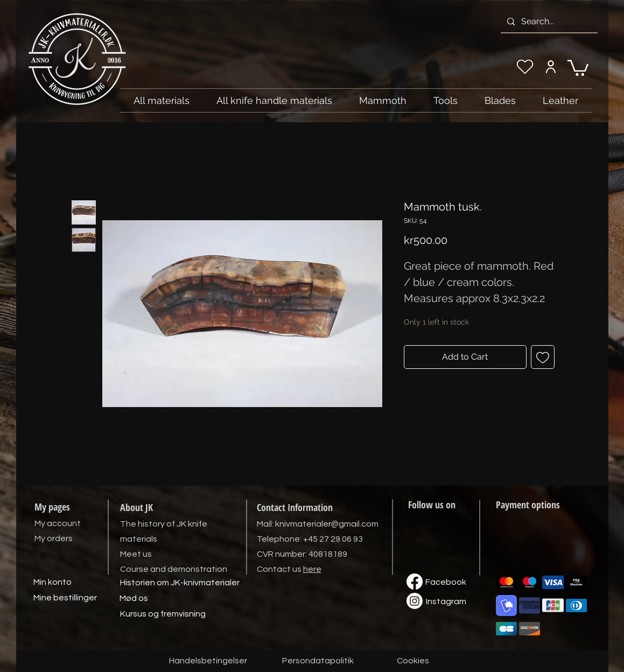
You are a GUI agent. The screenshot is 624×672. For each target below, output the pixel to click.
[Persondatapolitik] (318, 661)
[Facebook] (446, 583)
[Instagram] (446, 602)
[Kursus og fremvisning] (163, 614)
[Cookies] (413, 661)
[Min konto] (53, 583)
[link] (578, 67)
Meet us (136, 554)
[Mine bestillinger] (65, 598)
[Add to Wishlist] (543, 357)
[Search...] (548, 22)
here (312, 569)
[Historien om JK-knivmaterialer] (180, 583)
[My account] (551, 67)
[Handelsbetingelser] (208, 661)
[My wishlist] (525, 67)
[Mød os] (134, 599)
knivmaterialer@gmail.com (327, 524)
